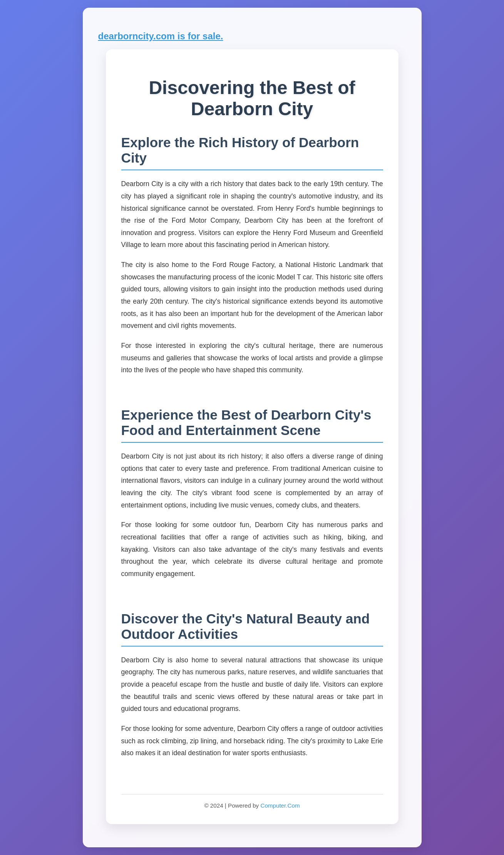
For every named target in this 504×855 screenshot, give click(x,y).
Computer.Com (280, 805)
